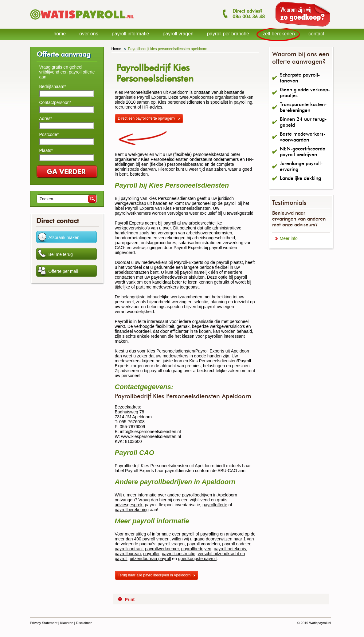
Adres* (46, 118)
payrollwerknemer (162, 549)
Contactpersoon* (55, 102)
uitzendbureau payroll (151, 559)
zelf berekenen (279, 34)
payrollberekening (132, 510)
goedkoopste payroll (197, 559)
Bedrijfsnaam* (53, 86)
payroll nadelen (237, 544)
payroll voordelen (204, 544)
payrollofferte (215, 505)
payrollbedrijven (196, 549)
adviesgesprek (129, 505)
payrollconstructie (179, 554)
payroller (151, 554)
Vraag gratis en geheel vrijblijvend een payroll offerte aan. (67, 72)
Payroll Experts (151, 97)
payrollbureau (128, 554)
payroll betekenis (230, 549)
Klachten (67, 623)
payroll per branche (228, 34)
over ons (89, 34)
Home (116, 49)
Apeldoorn (227, 495)
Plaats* (46, 150)
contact (316, 34)
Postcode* (49, 134)
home (60, 34)
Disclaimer (84, 623)
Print (130, 599)
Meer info (289, 238)
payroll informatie (131, 34)
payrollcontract (129, 549)
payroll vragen (171, 544)
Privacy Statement (44, 623)
